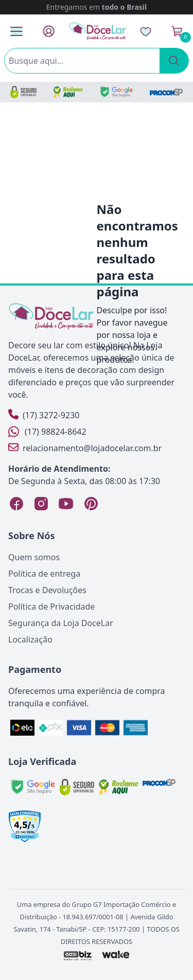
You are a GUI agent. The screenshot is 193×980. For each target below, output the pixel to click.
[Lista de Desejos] (146, 31)
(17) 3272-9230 (44, 415)
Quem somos (34, 557)
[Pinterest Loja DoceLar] (91, 504)
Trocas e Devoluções (47, 590)
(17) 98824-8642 (47, 432)
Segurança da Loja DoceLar (61, 623)
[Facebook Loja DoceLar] (16, 504)
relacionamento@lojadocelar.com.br (85, 448)
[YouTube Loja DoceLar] (66, 504)
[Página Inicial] (98, 31)
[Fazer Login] (49, 31)
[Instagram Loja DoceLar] (41, 504)
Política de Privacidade (51, 607)
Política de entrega (44, 574)
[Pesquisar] (174, 61)
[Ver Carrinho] (177, 31)
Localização (30, 639)
